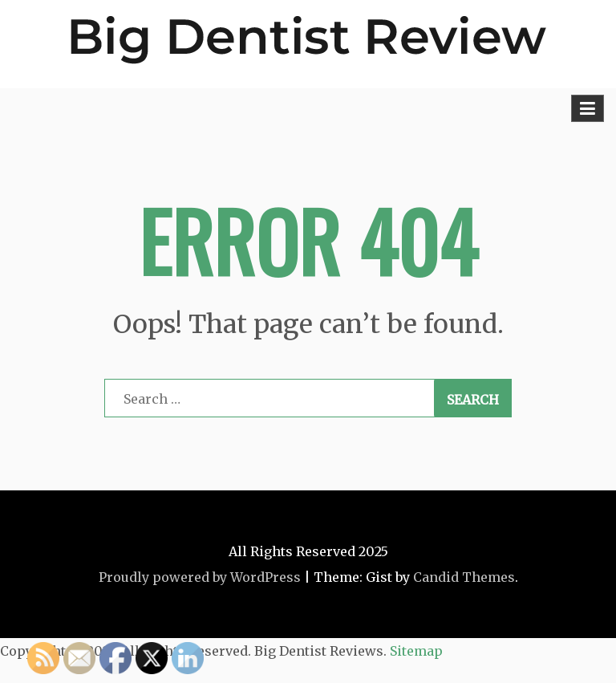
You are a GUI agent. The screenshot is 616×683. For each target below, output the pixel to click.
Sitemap (416, 651)
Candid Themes (464, 577)
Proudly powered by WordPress (200, 577)
